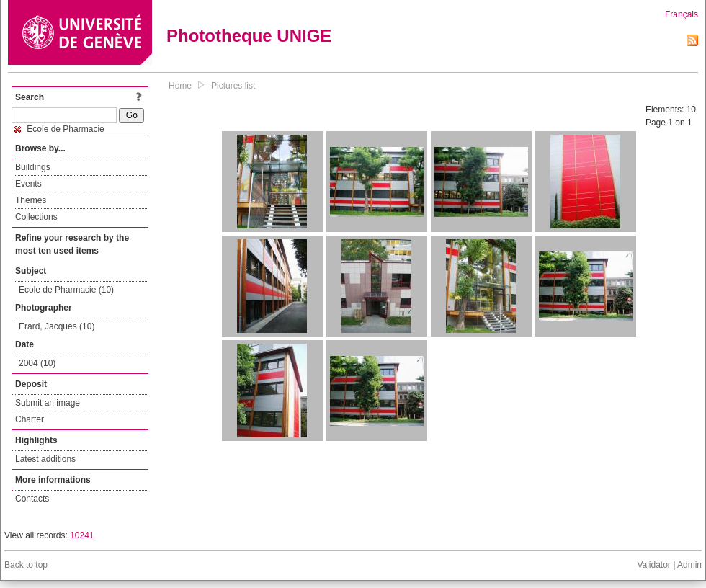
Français (682, 14)
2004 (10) (37, 363)
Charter (30, 419)
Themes (31, 200)
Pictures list (233, 86)
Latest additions (45, 459)
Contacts (32, 499)
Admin (689, 565)
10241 (82, 535)
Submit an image (48, 403)
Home (180, 86)
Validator (653, 565)
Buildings (33, 167)
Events (28, 184)
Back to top (26, 565)
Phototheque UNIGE (249, 36)
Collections (36, 217)
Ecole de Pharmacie (59, 129)
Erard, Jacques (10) (57, 326)
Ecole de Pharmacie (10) (66, 290)
